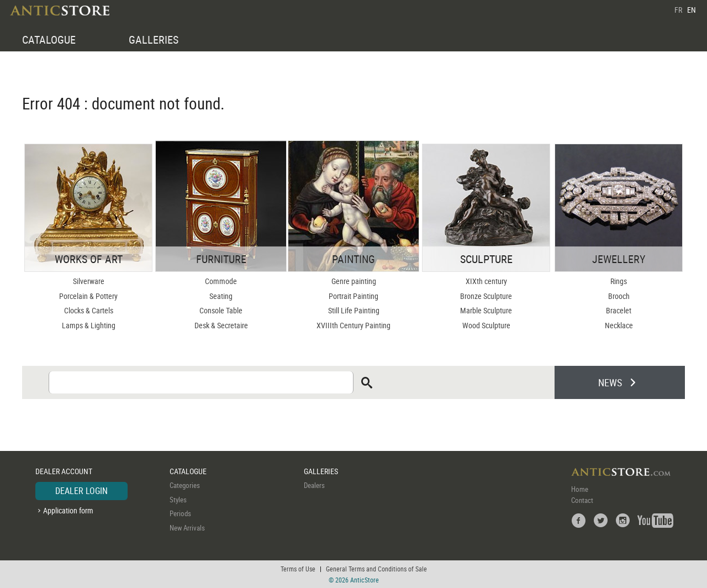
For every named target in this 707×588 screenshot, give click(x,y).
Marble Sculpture (486, 310)
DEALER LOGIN (81, 491)
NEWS (610, 382)
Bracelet (619, 310)
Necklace (619, 325)
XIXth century (486, 281)
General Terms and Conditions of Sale (376, 569)
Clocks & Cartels (89, 310)
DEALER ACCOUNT (64, 471)
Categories (185, 485)
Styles (178, 500)
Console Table (221, 310)
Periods (180, 513)
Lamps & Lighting (89, 325)
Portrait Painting (353, 296)
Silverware (89, 281)
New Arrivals (187, 528)
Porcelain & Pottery (88, 296)
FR (678, 10)
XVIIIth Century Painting (353, 325)
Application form (68, 510)
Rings (619, 281)
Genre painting (354, 281)
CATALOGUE (49, 40)
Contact (582, 500)
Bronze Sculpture (486, 296)
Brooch (619, 296)
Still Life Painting (354, 310)
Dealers (314, 485)
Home (580, 489)
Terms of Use (298, 569)
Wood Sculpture (486, 325)
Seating (221, 296)
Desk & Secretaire (221, 325)
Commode (221, 281)
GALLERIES (154, 40)
